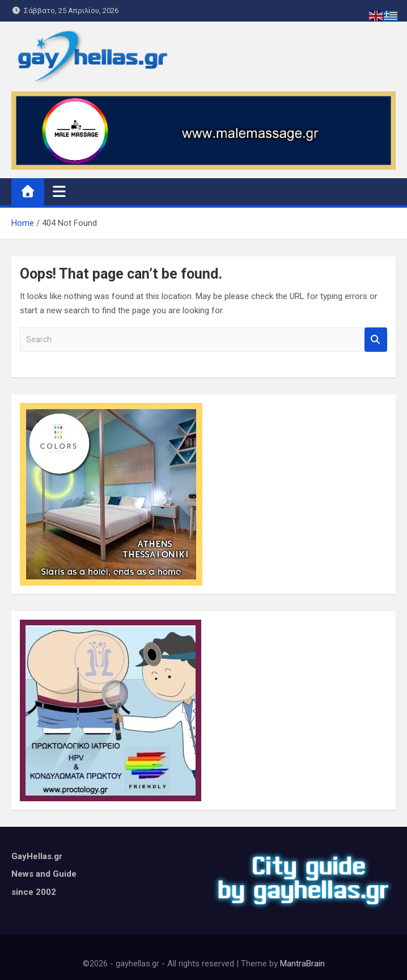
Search (376, 340)
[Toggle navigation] (59, 191)
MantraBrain (302, 964)
